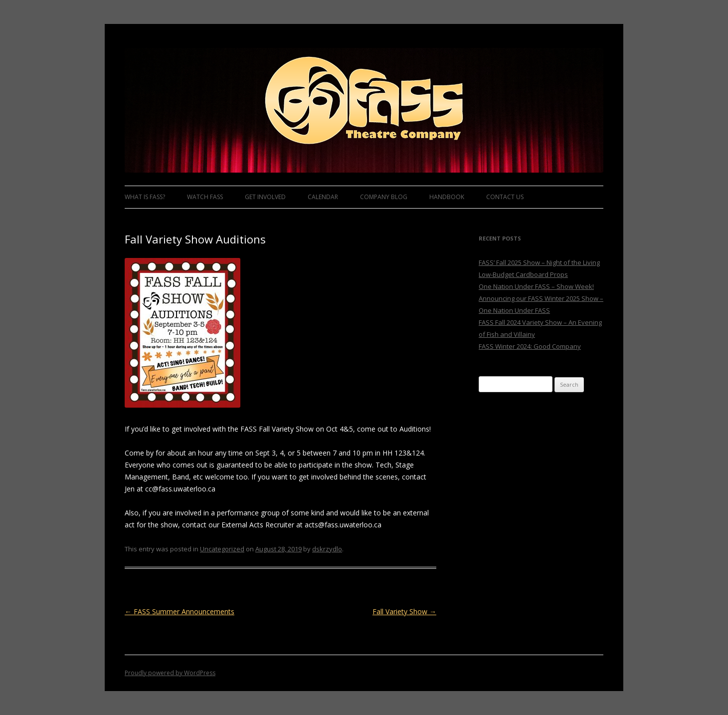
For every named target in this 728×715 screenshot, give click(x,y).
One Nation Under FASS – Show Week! (536, 286)
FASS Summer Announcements (180, 611)
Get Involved (265, 197)
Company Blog (384, 197)
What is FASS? (145, 197)
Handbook (447, 197)
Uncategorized (222, 549)
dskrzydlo (327, 549)
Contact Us (505, 197)
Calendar (323, 197)
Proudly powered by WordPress (170, 673)
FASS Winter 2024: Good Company (530, 346)
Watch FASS (205, 197)
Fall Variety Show (404, 611)
